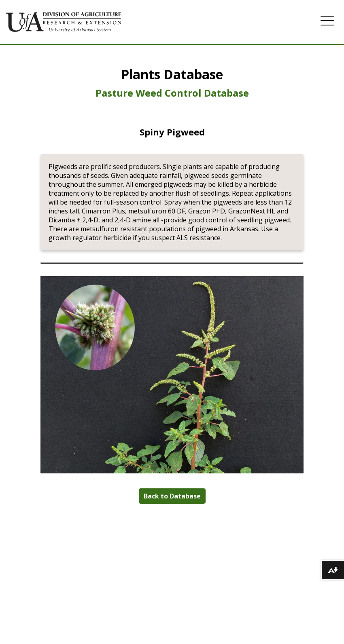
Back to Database (172, 496)
